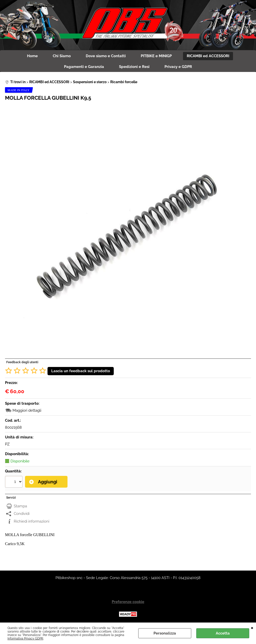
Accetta (223, 633)
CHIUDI (252, 628)
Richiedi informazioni (31, 521)
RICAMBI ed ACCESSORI (208, 56)
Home (32, 56)
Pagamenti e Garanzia (84, 67)
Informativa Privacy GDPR (25, 639)
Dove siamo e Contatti (106, 56)
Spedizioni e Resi (134, 67)
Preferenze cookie (128, 602)
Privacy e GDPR (178, 67)
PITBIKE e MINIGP (156, 56)
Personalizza (165, 633)
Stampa (20, 506)
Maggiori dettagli (27, 410)
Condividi (22, 514)
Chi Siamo (62, 56)
